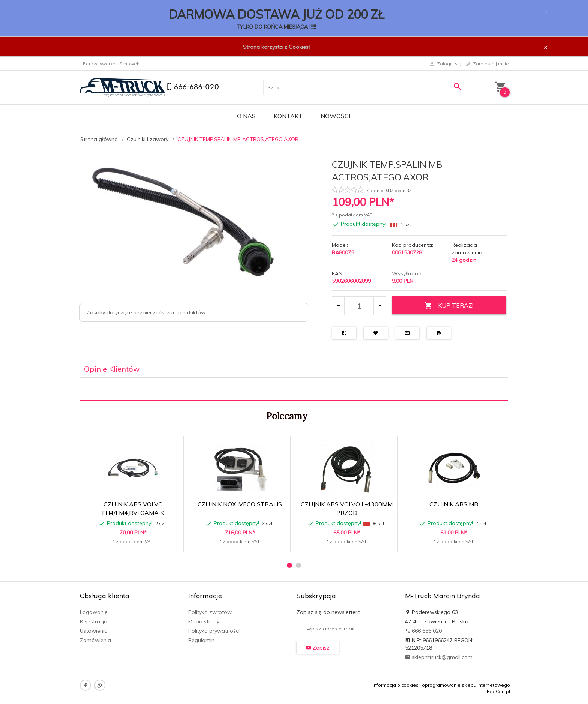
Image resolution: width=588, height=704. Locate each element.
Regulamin (201, 640)
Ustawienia (94, 631)
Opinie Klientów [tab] (112, 369)
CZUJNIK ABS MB (454, 504)
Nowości (335, 116)
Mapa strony (204, 621)
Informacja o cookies (396, 685)
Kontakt (288, 116)
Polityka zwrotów (210, 612)
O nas (246, 116)
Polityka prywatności (214, 631)
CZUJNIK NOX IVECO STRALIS (240, 504)
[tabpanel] (294, 389)
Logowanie (94, 612)
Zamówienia (95, 640)
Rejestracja (94, 621)
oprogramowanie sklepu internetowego (466, 685)
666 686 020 (423, 631)
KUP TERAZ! (449, 305)
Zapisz (318, 648)
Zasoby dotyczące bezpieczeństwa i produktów (146, 312)
